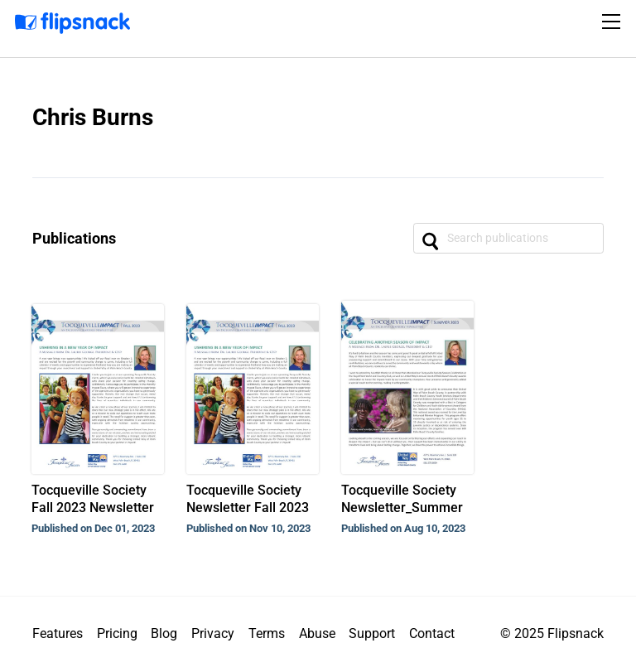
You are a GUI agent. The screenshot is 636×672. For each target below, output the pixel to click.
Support (372, 633)
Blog (164, 633)
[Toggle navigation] (614, 22)
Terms (267, 633)
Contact (432, 633)
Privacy (213, 633)
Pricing (117, 633)
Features (58, 633)
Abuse (317, 633)
